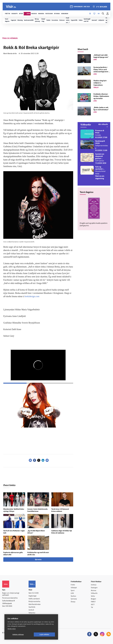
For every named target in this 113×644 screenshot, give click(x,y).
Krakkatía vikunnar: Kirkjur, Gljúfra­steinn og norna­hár (101, 96)
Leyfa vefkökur (44, 635)
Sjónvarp (74, 599)
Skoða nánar (12, 629)
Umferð (31, 610)
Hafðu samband (34, 599)
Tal (92, 607)
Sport (73, 591)
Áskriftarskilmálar (35, 604)
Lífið (72, 593)
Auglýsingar (33, 596)
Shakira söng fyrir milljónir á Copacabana (100, 83)
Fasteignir (94, 588)
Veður (93, 596)
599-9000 (9, 606)
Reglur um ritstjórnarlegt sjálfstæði (11, 594)
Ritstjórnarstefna (34, 602)
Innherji (94, 585)
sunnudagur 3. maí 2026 (82, 7)
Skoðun (73, 596)
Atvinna (94, 591)
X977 (93, 605)
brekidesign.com (32, 296)
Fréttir (73, 585)
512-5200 (35, 593)
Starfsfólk (32, 607)
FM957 (93, 602)
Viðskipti (74, 588)
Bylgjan (93, 599)
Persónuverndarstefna (10, 598)
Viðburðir (94, 593)
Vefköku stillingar (18, 635)
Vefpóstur (32, 613)
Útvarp (73, 602)
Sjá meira (38, 560)
